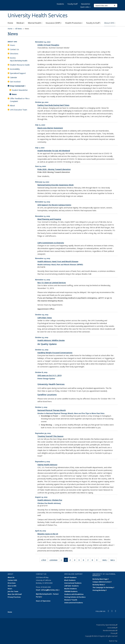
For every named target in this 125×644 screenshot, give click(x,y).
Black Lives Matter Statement (50, 128)
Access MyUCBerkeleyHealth (19, 59)
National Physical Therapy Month (52, 410)
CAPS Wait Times (45, 318)
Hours (13, 45)
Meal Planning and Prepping (49, 219)
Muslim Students (71, 589)
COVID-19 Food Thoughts (48, 45)
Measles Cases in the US (48, 534)
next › (106, 560)
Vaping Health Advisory (47, 465)
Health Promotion (74, 23)
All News (19, 29)
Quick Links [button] (85, 7)
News (14, 94)
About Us (11, 577)
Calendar (14, 77)
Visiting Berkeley (100, 590)
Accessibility (15, 69)
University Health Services (38, 16)
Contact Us (14, 49)
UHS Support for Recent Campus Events (54, 205)
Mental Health (35, 23)
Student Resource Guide (20, 65)
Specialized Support (18, 73)
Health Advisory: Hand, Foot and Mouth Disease (58, 261)
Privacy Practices (14, 597)
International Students (73, 583)
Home (10, 23)
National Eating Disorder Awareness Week (55, 185)
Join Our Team (13, 591)
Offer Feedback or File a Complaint (20, 100)
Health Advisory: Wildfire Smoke (51, 340)
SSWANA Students (71, 591)
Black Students (70, 580)
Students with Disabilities (74, 594)
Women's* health (71, 600)
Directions (14, 54)
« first (44, 560)
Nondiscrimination (110, 630)
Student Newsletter (20, 90)
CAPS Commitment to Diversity (51, 243)
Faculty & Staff (93, 23)
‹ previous (54, 560)
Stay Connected (18, 87)
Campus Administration (102, 582)
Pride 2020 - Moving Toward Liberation (54, 169)
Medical (21, 23)
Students (60, 4)
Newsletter (86, 4)
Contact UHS (12, 580)
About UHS (110, 23)
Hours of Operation (43, 601)
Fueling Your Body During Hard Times (53, 105)
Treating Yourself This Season (50, 436)
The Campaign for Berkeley (103, 587)
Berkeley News (99, 585)
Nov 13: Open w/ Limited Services (52, 283)
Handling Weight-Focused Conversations (55, 353)
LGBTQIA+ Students (71, 586)
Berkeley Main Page (101, 579)
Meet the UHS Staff (15, 594)
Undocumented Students (74, 603)
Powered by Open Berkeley (107, 625)
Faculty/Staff (72, 4)
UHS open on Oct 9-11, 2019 (49, 375)
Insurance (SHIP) (54, 23)
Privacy (114, 633)
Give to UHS (12, 586)
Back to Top (113, 641)
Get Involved (15, 82)
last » (113, 560)
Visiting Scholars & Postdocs (75, 597)
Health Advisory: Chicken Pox (50, 500)
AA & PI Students (70, 577)
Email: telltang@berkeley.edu (48, 590)
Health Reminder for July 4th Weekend (54, 151)
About (12, 105)
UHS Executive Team (19, 110)
